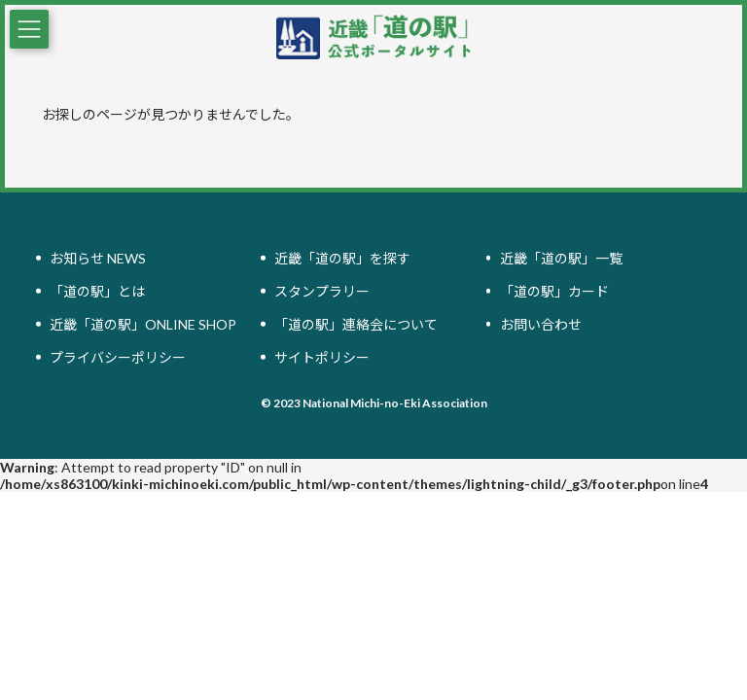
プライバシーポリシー (118, 357)
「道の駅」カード (554, 291)
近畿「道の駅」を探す (342, 258)
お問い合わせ (541, 324)
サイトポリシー (322, 357)
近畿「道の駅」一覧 (561, 258)
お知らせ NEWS (98, 258)
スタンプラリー (322, 291)
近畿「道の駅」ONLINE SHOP (143, 324)
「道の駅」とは (97, 291)
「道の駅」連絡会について (356, 324)
